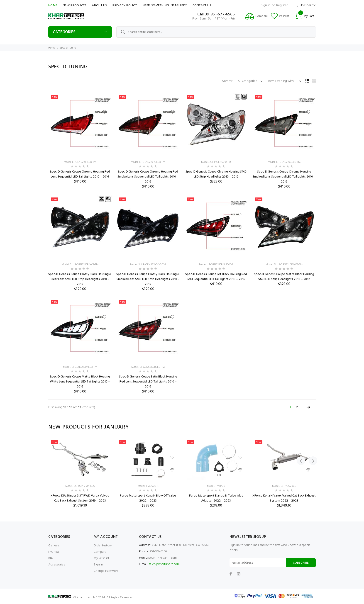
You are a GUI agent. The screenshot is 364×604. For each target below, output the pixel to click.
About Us (99, 6)
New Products (75, 6)
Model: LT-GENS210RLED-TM (80, 162)
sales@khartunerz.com (164, 564)
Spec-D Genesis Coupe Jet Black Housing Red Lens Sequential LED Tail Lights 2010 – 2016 (216, 277)
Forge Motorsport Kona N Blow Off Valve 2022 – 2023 (148, 498)
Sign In (265, 5)
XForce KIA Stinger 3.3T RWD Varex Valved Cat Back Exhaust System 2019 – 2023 (80, 498)
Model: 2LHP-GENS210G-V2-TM (148, 265)
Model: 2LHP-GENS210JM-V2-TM (284, 265)
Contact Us (202, 6)
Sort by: (228, 81)
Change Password (106, 571)
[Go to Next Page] (308, 407)
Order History (103, 546)
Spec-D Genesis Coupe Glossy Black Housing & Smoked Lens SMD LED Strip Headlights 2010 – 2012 (148, 279)
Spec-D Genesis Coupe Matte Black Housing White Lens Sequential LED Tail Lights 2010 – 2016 (80, 382)
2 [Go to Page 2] (297, 407)
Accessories (57, 565)
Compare (100, 552)
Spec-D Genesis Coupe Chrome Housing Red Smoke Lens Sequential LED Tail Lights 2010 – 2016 (148, 177)
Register (282, 5)
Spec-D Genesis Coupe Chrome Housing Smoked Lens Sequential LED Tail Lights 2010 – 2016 (284, 177)
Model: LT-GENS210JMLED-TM (80, 367)
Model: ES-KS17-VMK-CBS (80, 486)
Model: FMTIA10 (216, 486)
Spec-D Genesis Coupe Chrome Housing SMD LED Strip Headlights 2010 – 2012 (216, 174)
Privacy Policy (125, 6)
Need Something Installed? (165, 6)
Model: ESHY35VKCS (284, 486)
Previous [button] (301, 427)
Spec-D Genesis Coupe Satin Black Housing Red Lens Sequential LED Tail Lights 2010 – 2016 (148, 382)
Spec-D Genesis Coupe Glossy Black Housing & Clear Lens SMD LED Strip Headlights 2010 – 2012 (80, 279)
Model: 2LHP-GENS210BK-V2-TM (80, 265)
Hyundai (54, 552)
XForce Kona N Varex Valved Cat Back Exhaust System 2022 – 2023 (284, 498)
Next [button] (312, 427)
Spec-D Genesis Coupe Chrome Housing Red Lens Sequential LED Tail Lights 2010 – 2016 (80, 174)
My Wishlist (101, 558)
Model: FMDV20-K (148, 486)
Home (53, 6)
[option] (80, 473)
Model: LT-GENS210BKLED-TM (216, 265)
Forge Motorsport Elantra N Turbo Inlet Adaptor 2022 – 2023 (216, 498)
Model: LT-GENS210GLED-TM (284, 162)
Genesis (54, 546)
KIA (51, 558)
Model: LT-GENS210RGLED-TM (148, 162)
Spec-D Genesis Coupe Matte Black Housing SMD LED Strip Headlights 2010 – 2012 (284, 277)
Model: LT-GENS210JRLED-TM (148, 367)
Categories (64, 32)
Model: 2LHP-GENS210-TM (216, 162)
